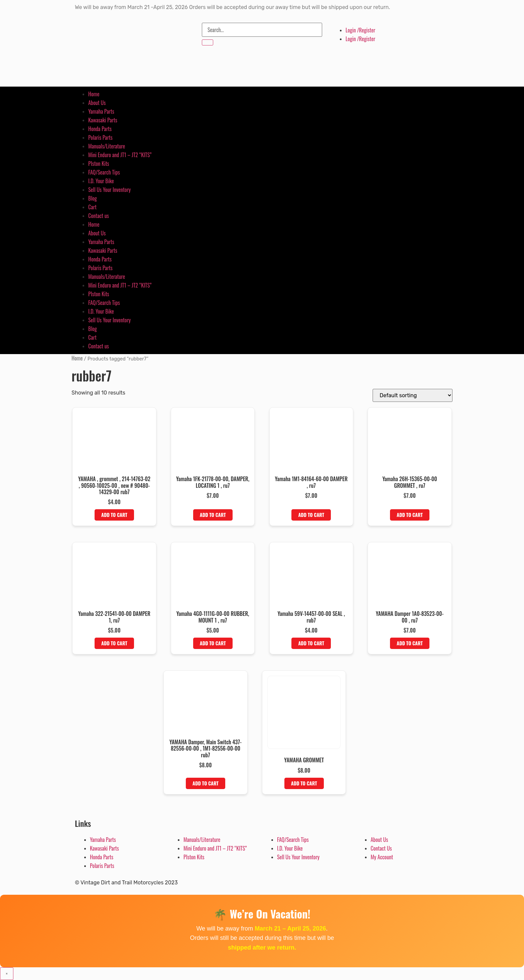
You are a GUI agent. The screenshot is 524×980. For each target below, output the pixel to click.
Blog (93, 198)
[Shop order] (413, 395)
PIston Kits (99, 164)
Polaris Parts (100, 137)
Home (94, 94)
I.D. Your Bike (101, 181)
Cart (92, 207)
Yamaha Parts (101, 111)
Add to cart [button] (114, 515)
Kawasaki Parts (103, 120)
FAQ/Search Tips (104, 172)
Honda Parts (100, 129)
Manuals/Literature (107, 146)
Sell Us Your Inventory (109, 190)
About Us (97, 103)
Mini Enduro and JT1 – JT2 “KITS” (120, 155)
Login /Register (360, 30)
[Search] (208, 42)
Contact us (99, 216)
